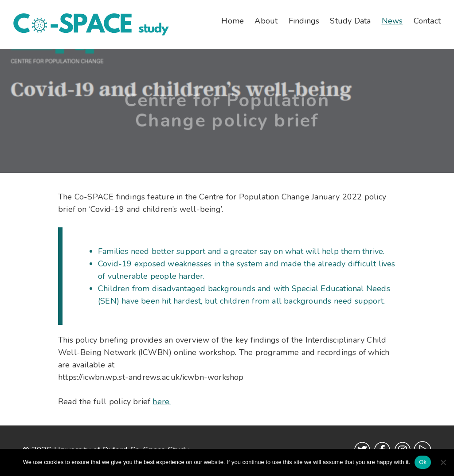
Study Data (350, 21)
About (266, 21)
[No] (443, 462)
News (392, 21)
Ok (423, 462)
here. (162, 402)
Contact (427, 21)
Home (233, 21)
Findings (304, 21)
